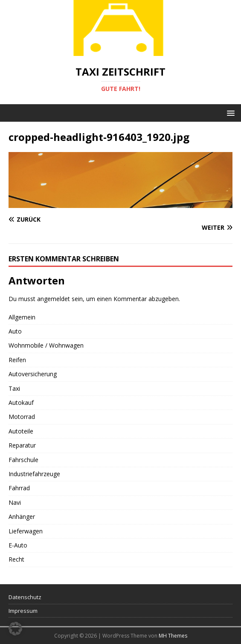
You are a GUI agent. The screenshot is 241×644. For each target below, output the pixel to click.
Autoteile (21, 431)
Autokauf (21, 402)
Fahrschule (23, 460)
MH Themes (173, 636)
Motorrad (22, 417)
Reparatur (22, 445)
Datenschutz (25, 597)
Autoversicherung (33, 374)
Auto (15, 331)
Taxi (14, 388)
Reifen (17, 360)
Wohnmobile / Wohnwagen (46, 345)
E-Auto (18, 545)
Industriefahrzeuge (34, 474)
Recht (16, 559)
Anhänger (22, 517)
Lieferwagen (26, 531)
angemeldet (54, 299)
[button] (229, 113)
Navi (15, 502)
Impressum (23, 611)
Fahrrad (19, 488)
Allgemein (22, 317)
